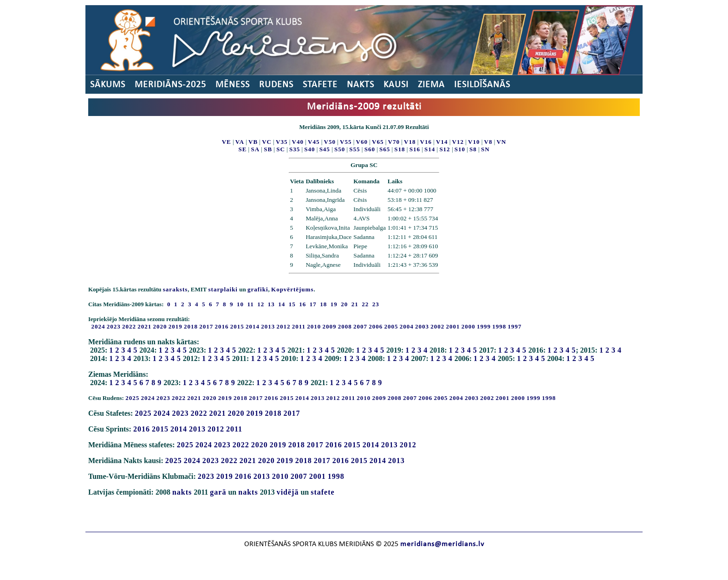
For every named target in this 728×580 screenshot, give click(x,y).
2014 (253, 326)
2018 (191, 326)
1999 (484, 326)
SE (242, 149)
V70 (394, 142)
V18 (410, 142)
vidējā (288, 492)
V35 (282, 142)
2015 (237, 326)
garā (218, 492)
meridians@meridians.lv (442, 544)
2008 (345, 326)
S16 (415, 149)
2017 (206, 326)
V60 (362, 142)
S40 (309, 149)
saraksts (175, 289)
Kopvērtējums (292, 289)
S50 (340, 149)
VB (253, 142)
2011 (299, 326)
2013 (268, 326)
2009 (330, 326)
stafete (322, 492)
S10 (460, 149)
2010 (314, 326)
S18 (400, 149)
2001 (453, 326)
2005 (391, 326)
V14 (442, 142)
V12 (458, 142)
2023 (114, 326)
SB (268, 149)
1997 (515, 326)
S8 (473, 149)
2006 (376, 326)
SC (281, 149)
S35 (295, 149)
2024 (98, 326)
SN (485, 149)
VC (267, 142)
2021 (144, 326)
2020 (160, 326)
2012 (284, 326)
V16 (426, 142)
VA (240, 142)
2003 (422, 326)
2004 (407, 326)
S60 (370, 149)
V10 (474, 142)
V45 (314, 142)
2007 (360, 326)
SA (255, 149)
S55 (354, 149)
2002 (437, 326)
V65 (378, 142)
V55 (346, 142)
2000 (468, 326)
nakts (182, 492)
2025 (132, 398)
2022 (129, 326)
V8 (488, 142)
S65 (385, 149)
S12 (445, 149)
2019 (175, 326)
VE (227, 142)
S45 (325, 149)
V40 (298, 142)
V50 (330, 142)
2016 (222, 326)
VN (502, 142)
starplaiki (223, 289)
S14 (430, 149)
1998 (499, 326)
